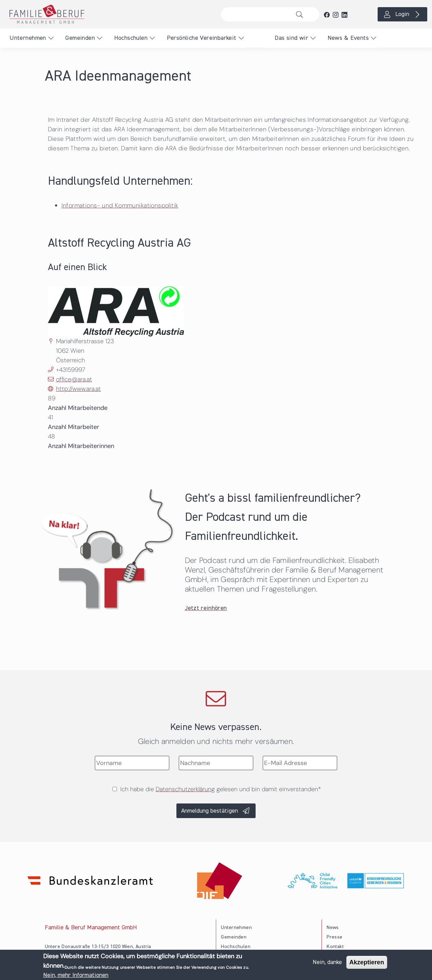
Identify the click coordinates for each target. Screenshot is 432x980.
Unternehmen (28, 38)
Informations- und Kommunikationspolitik (120, 205)
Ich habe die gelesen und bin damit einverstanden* (221, 789)
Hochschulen (131, 38)
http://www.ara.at (79, 389)
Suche (301, 14)
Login (402, 14)
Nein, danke (327, 963)
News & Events (348, 38)
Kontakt (335, 947)
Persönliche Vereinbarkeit (202, 38)
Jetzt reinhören (206, 608)
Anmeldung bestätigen (210, 811)
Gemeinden (80, 38)
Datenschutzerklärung (185, 789)
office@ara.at (74, 379)
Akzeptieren (367, 963)
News (333, 928)
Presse (334, 937)
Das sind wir (291, 38)
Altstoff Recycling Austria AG (119, 243)
